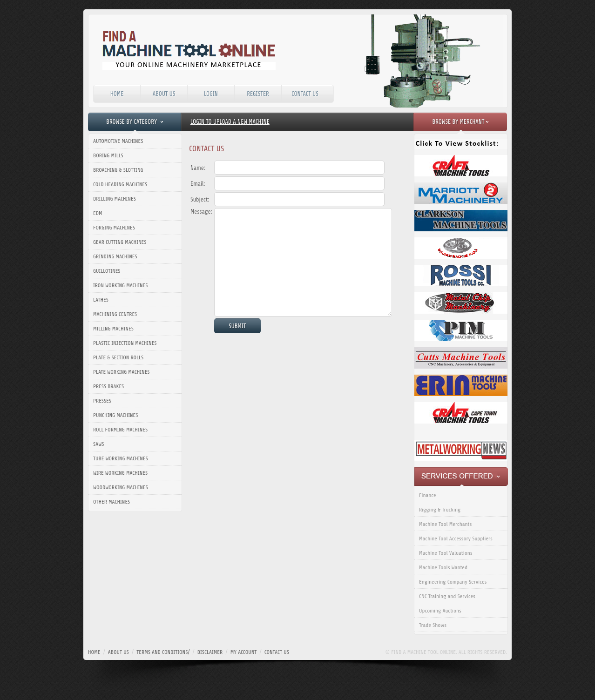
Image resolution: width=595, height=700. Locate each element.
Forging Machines (114, 228)
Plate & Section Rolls (118, 357)
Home (117, 94)
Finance (428, 495)
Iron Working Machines (120, 285)
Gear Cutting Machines (120, 242)
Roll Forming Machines (120, 430)
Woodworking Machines (121, 487)
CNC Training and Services (447, 596)
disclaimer (210, 652)
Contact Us (305, 94)
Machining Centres (115, 314)
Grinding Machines (115, 256)
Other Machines (112, 502)
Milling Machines (113, 329)
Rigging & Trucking (440, 510)
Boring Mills (108, 155)
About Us (164, 94)
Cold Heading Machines (120, 184)
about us (118, 652)
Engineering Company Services (453, 582)
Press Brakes (108, 386)
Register (258, 94)
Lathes (101, 300)
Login (211, 94)
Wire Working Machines (120, 473)
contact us (277, 652)
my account (244, 652)
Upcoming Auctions (440, 611)
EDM (98, 213)
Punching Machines (115, 415)
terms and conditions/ (163, 652)
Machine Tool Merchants (445, 524)
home (94, 652)
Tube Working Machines (121, 458)
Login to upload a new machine (230, 122)
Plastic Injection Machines (125, 343)
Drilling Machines (115, 199)
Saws (98, 444)
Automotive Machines (118, 141)
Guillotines (107, 271)
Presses (102, 401)
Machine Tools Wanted (443, 567)
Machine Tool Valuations (446, 553)
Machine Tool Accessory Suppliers (456, 538)
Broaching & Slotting (118, 170)
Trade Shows (433, 625)
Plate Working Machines (122, 372)
